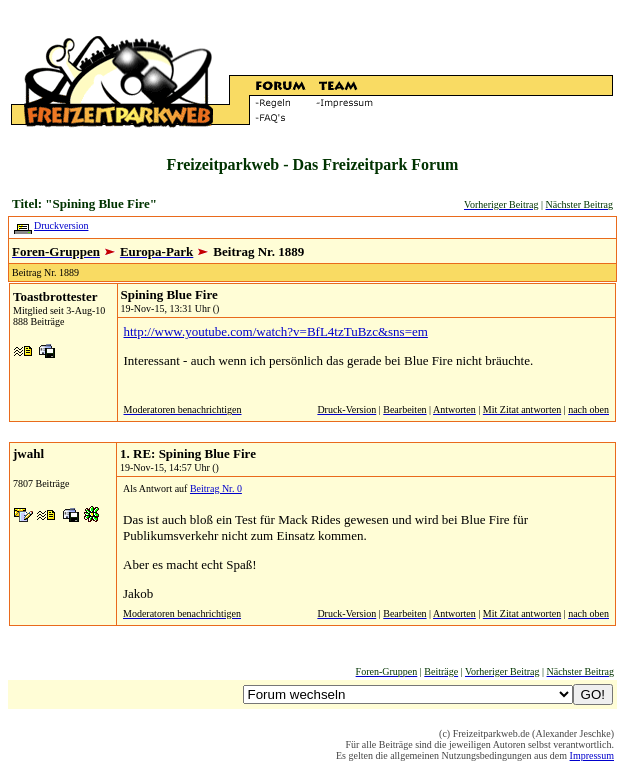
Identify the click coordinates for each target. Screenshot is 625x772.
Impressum (592, 755)
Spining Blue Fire (169, 294)
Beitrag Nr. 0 (216, 488)
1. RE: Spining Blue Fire (188, 453)
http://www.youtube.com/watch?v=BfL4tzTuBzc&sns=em (276, 331)
